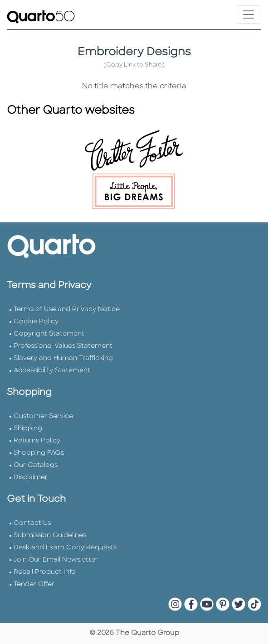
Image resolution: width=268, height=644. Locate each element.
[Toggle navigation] (249, 14)
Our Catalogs (36, 465)
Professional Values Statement (63, 346)
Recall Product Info (45, 572)
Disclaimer (31, 478)
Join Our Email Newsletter (56, 560)
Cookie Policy (36, 322)
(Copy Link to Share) (134, 65)
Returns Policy (37, 441)
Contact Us (32, 523)
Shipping (28, 429)
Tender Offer (34, 584)
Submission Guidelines (50, 536)
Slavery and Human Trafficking (63, 358)
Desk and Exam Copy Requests (65, 548)
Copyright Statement (49, 334)
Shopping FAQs (39, 453)
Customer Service (43, 416)
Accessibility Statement (52, 371)
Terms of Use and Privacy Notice (67, 310)
